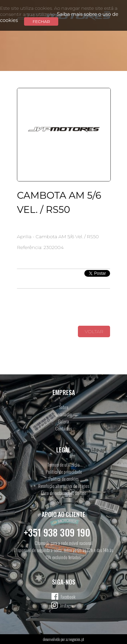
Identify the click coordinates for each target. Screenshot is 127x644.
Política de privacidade (64, 472)
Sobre (64, 407)
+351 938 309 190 (57, 532)
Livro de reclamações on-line (63, 493)
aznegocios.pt (75, 639)
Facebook (68, 597)
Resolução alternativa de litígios (64, 486)
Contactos (63, 428)
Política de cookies (63, 479)
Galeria (63, 421)
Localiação (64, 414)
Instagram (68, 605)
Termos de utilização (63, 464)
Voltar (94, 331)
